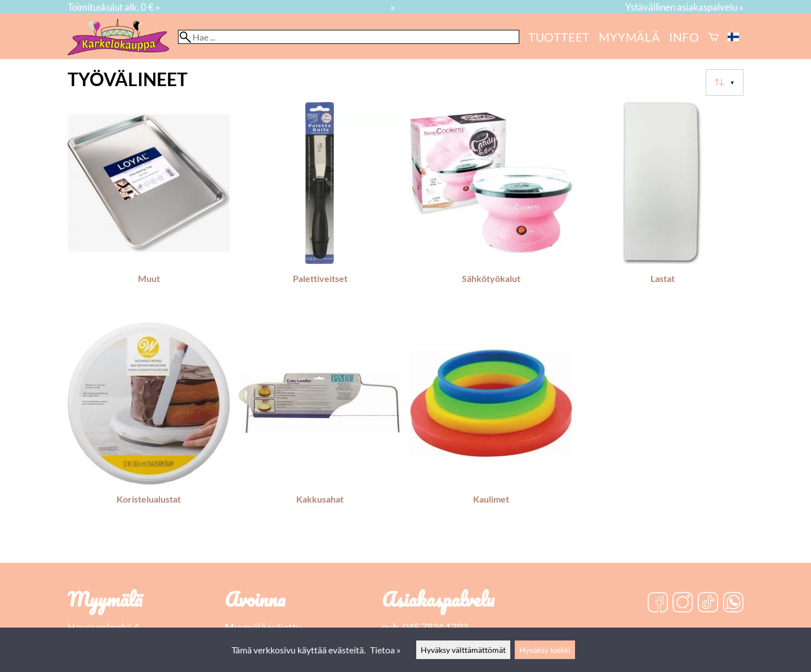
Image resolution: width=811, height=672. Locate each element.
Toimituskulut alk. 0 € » (114, 7)
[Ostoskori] (714, 37)
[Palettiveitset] (320, 208)
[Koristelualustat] (149, 428)
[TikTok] (708, 603)
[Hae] (349, 37)
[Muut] (149, 208)
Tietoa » (385, 650)
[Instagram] (683, 603)
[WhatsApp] (733, 603)
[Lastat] (662, 208)
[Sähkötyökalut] (491, 208)
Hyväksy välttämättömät (463, 650)
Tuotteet (559, 37)
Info (684, 37)
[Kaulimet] (491, 428)
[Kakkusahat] (320, 428)
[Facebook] (658, 603)
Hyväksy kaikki (545, 650)
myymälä (629, 37)
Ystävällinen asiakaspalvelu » (684, 7)
